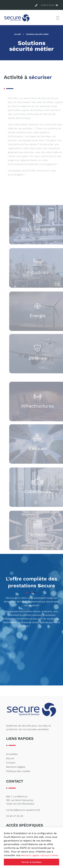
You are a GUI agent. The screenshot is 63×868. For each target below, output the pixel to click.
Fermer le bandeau (31, 862)
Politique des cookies (18, 771)
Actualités (12, 754)
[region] (31, 848)
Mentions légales (16, 767)
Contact (11, 763)
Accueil (18, 34)
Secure (10, 758)
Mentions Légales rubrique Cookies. (40, 855)
